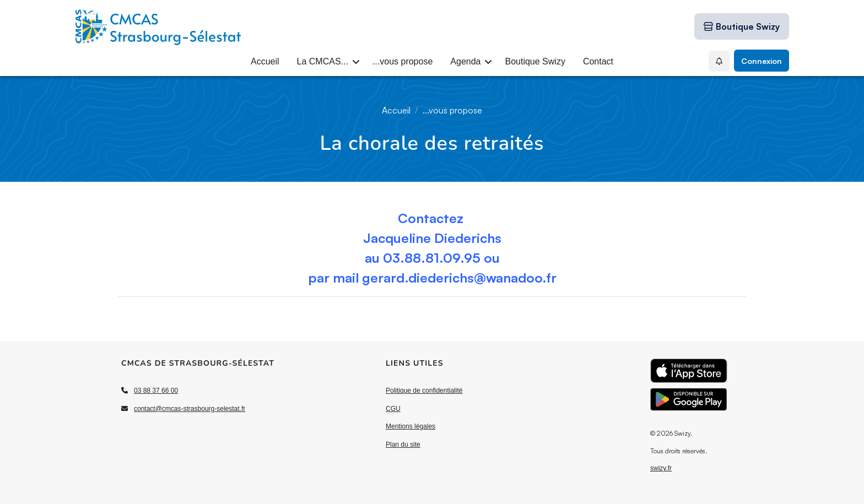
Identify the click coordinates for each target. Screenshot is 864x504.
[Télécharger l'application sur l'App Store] (689, 371)
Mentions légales (411, 426)
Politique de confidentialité (424, 391)
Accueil (265, 61)
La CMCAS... (323, 61)
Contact (598, 61)
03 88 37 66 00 (156, 391)
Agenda (465, 61)
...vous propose (403, 61)
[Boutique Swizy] (742, 26)
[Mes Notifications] (719, 61)
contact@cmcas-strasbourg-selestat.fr (190, 409)
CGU (393, 409)
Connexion (762, 61)
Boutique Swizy (535, 61)
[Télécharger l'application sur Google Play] (689, 399)
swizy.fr (661, 468)
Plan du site (403, 445)
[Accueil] (158, 26)
